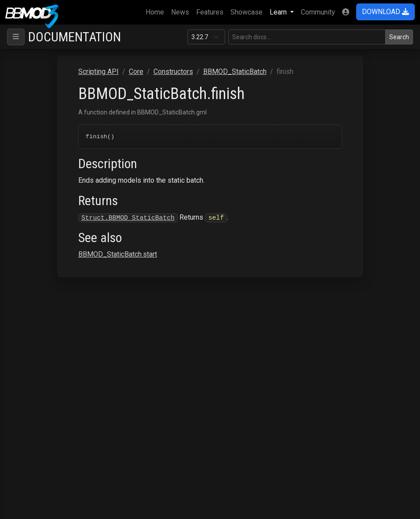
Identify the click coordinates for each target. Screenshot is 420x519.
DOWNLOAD (385, 12)
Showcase (247, 12)
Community (318, 12)
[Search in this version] (307, 37)
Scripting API (99, 72)
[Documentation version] (206, 37)
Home (157, 11)
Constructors (173, 72)
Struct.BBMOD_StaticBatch (128, 218)
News (180, 12)
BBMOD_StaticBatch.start (118, 255)
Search (399, 37)
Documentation (75, 37)
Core (136, 72)
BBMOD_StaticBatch (235, 72)
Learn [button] (279, 12)
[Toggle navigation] (16, 37)
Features (210, 12)
